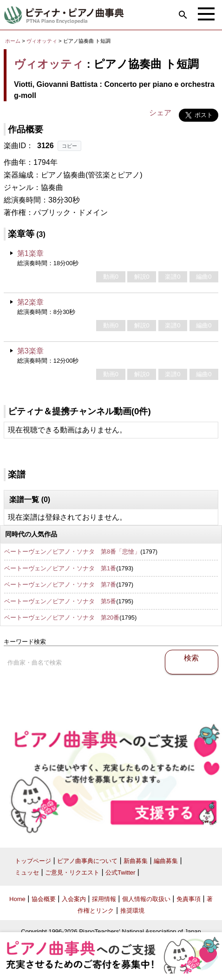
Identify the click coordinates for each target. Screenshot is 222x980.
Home (17, 899)
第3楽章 (30, 351)
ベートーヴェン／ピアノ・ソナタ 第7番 (60, 585)
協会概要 (44, 899)
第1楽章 (30, 253)
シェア (160, 113)
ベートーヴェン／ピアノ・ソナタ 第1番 (60, 568)
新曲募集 (136, 861)
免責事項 (189, 899)
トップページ (33, 861)
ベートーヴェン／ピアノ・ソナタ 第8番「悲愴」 (72, 552)
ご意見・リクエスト (72, 872)
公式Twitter (120, 872)
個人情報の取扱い (146, 899)
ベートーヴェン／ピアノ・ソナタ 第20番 (62, 617)
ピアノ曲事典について (87, 861)
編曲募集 (166, 861)
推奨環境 (132, 911)
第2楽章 (30, 302)
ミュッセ (27, 872)
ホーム (13, 41)
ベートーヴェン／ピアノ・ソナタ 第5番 (60, 601)
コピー (69, 146)
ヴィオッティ (42, 41)
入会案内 (74, 899)
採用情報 (104, 899)
